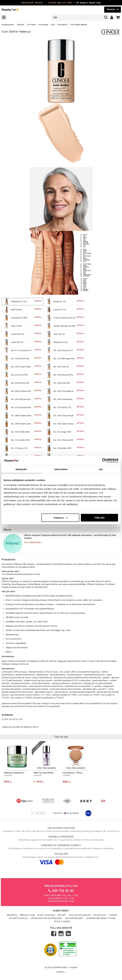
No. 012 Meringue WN (65, 359)
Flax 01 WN (22, 326)
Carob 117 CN (65, 310)
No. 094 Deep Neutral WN (65, 416)
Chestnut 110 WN (22, 318)
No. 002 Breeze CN (65, 350)
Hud (53, 25)
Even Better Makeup (79, 25)
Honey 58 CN (22, 334)
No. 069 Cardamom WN (65, 399)
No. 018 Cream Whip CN (22, 367)
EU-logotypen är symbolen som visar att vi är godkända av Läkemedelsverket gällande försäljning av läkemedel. (61, 847)
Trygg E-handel (62, 922)
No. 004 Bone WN (22, 359)
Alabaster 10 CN (22, 302)
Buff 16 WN (22, 310)
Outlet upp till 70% (60, 3)
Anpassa (61, 518)
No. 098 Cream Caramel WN (22, 424)
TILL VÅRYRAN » (33, 543)
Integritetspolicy (19, 919)
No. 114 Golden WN (22, 440)
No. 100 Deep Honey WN (65, 424)
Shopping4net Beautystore (101, 919)
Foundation (63, 25)
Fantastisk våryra (32, 3)
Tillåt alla (99, 518)
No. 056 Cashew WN (22, 391)
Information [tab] (61, 469)
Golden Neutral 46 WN (65, 326)
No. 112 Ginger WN (65, 432)
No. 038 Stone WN (22, 383)
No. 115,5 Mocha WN (65, 440)
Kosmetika (43, 25)
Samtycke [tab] (21, 469)
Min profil (12, 915)
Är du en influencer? (80, 915)
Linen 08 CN (22, 342)
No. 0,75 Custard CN (22, 350)
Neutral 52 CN (65, 342)
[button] (118, 18)
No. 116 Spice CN (22, 448)
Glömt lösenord (46, 915)
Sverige (61, 972)
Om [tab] (101, 469)
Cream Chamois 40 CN (65, 318)
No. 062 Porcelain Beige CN (65, 391)
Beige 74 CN (65, 302)
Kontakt (62, 915)
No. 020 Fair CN (65, 367)
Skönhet (21, 25)
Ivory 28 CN (65, 334)
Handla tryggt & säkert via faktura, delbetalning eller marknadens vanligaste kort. (61, 858)
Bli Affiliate (100, 915)
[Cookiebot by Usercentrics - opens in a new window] (104, 460)
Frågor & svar (27, 915)
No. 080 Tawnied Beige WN (22, 416)
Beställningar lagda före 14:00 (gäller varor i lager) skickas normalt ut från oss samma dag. (61, 838)
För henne (31, 25)
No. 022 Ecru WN (22, 375)
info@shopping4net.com (61, 901)
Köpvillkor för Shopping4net (47, 919)
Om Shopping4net (74, 919)
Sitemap (73, 968)
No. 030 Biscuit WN (65, 375)
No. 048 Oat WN (65, 383)
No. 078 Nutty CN (65, 407)
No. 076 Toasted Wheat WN (22, 407)
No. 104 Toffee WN (22, 432)
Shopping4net (8, 25)
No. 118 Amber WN (65, 448)
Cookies (113, 915)
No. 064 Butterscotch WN (22, 399)
